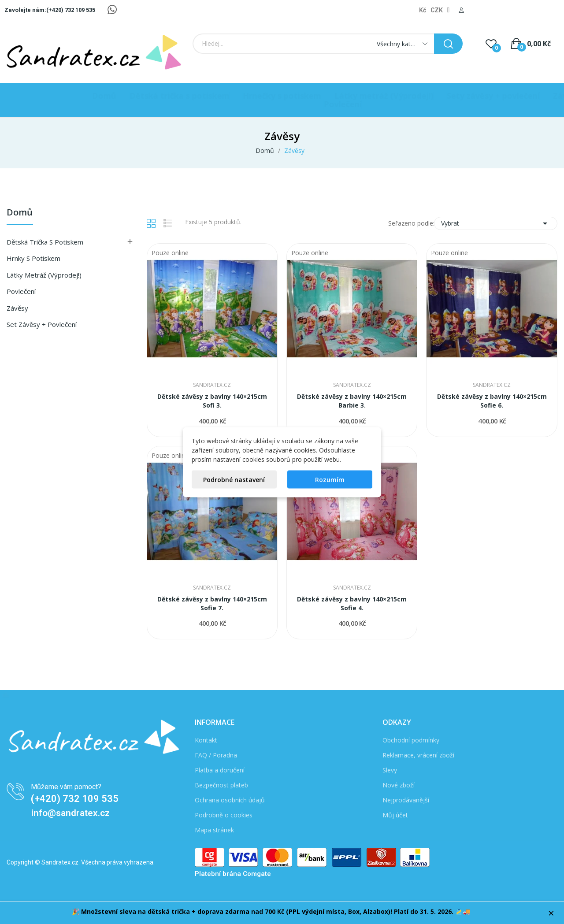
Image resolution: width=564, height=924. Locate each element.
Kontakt (206, 740)
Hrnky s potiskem (33, 258)
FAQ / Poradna (216, 755)
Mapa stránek (214, 830)
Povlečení (21, 291)
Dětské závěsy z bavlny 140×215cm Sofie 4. (352, 603)
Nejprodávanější (406, 800)
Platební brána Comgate (233, 874)
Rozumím (330, 479)
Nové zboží (399, 785)
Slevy (390, 770)
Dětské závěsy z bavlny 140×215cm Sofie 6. (492, 401)
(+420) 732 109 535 (75, 799)
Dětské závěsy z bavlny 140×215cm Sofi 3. (212, 401)
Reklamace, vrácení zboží (418, 755)
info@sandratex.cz (70, 813)
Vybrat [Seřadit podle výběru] (496, 223)
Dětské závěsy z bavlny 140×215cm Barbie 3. (352, 401)
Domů (20, 213)
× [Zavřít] (551, 913)
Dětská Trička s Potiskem (45, 242)
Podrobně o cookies (224, 815)
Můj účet (395, 815)
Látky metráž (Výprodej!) (44, 275)
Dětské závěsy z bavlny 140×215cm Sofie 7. (212, 603)
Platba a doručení (220, 770)
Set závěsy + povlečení (42, 324)
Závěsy (17, 308)
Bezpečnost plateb (221, 785)
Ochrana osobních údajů (230, 800)
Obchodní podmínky (411, 740)
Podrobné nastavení (234, 479)
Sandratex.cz (212, 385)
